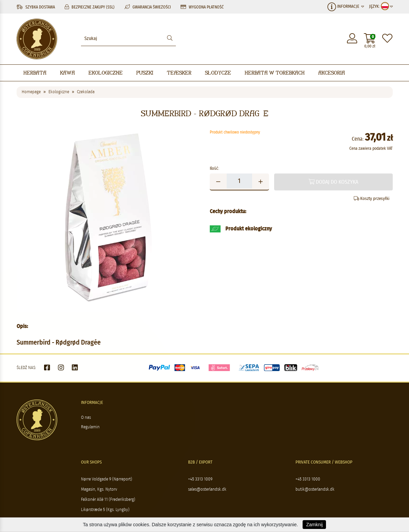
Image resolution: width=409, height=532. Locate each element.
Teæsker (179, 73)
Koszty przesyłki (372, 199)
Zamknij (314, 525)
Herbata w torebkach (275, 73)
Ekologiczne (106, 73)
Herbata (35, 73)
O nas (86, 418)
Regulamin (90, 427)
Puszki (145, 73)
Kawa (67, 73)
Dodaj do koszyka (333, 182)
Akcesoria (332, 73)
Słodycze (218, 73)
